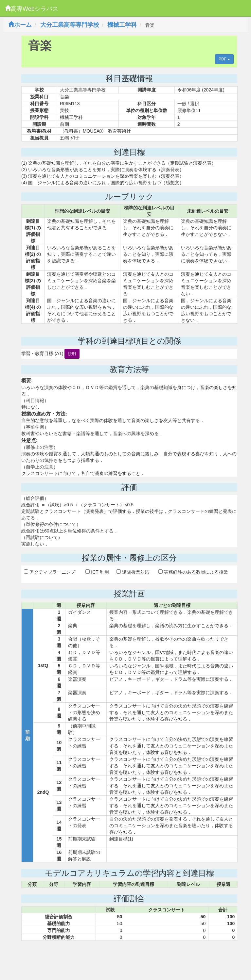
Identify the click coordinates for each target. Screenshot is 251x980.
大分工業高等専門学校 (70, 25)
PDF (224, 59)
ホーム (20, 25)
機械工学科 (122, 25)
